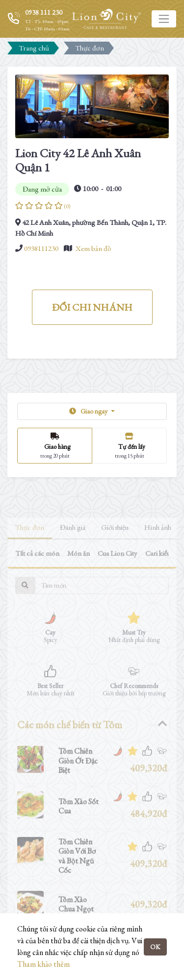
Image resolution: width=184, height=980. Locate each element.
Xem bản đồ (93, 248)
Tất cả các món (37, 570)
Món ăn (79, 570)
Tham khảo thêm (43, 964)
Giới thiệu (115, 544)
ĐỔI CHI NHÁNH (92, 307)
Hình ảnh (158, 544)
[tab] (92, 741)
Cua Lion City (118, 570)
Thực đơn (30, 544)
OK (155, 947)
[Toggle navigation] (164, 19)
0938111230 (41, 248)
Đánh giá (73, 544)
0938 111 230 (44, 12)
